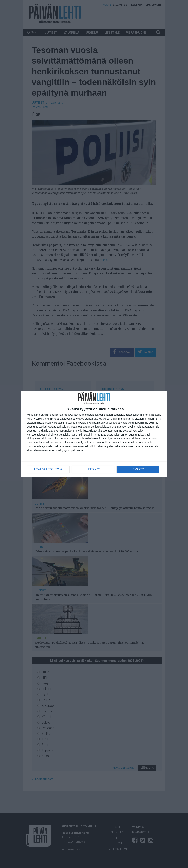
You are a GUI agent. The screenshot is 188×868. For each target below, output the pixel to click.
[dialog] (94, 434)
